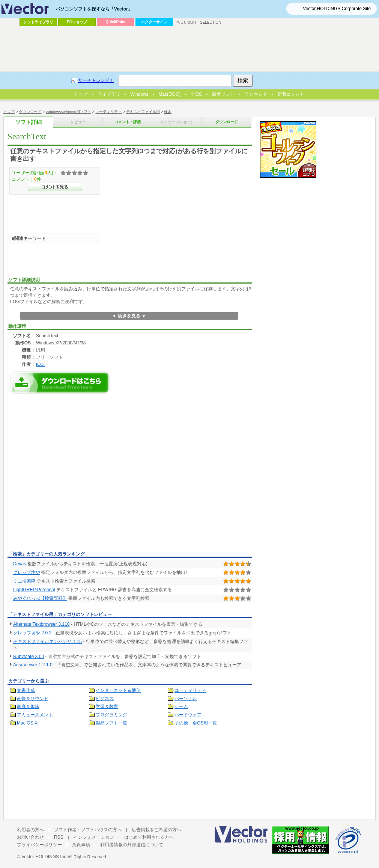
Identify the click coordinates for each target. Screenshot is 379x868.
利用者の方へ (30, 830)
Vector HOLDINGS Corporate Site (337, 9)
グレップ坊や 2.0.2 (32, 633)
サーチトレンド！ (96, 80)
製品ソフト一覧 (111, 723)
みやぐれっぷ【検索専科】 (40, 598)
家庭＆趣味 (28, 706)
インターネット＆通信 (118, 690)
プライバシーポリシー (39, 845)
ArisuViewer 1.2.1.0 (33, 665)
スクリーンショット (177, 122)
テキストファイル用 (143, 112)
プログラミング (111, 715)
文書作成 (26, 690)
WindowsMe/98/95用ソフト (68, 112)
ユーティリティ (108, 112)
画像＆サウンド (33, 699)
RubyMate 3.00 (29, 657)
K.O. (41, 364)
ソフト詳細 (29, 122)
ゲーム (181, 706)
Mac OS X (27, 723)
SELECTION (211, 22)
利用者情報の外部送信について (132, 845)
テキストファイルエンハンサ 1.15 (47, 642)
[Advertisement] (70, 475)
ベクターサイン (154, 22)
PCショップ (77, 22)
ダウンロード (30, 112)
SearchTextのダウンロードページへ (60, 383)
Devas (20, 564)
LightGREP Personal (34, 590)
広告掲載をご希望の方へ (156, 830)
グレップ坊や (27, 572)
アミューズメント (35, 715)
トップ (9, 112)
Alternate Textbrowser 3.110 (41, 624)
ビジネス (105, 699)
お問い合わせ (30, 837)
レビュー (78, 122)
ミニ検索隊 (24, 581)
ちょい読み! (186, 22)
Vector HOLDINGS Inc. (44, 857)
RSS (59, 837)
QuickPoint (116, 22)
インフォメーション (94, 837)
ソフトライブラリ (38, 22)
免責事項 (81, 845)
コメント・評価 (128, 122)
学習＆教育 (107, 706)
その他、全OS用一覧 (196, 723)
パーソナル (186, 699)
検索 (168, 112)
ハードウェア (188, 715)
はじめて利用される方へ (149, 837)
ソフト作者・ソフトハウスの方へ (88, 830)
